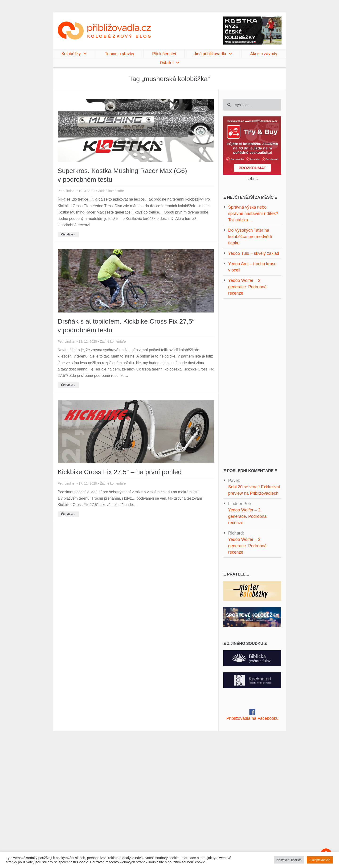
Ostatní (170, 63)
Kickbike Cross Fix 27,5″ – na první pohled (120, 472)
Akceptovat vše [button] (320, 860)
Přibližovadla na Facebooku (252, 718)
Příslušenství (164, 54)
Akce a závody (264, 54)
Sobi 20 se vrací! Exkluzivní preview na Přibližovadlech (254, 490)
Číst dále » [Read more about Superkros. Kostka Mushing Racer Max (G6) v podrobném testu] (68, 234)
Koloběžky (74, 54)
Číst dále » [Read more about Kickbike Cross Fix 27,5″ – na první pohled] (68, 514)
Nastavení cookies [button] (289, 860)
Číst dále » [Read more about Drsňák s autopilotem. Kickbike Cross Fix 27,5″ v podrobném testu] (68, 385)
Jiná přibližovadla (213, 54)
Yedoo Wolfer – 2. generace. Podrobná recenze (247, 516)
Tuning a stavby (120, 54)
